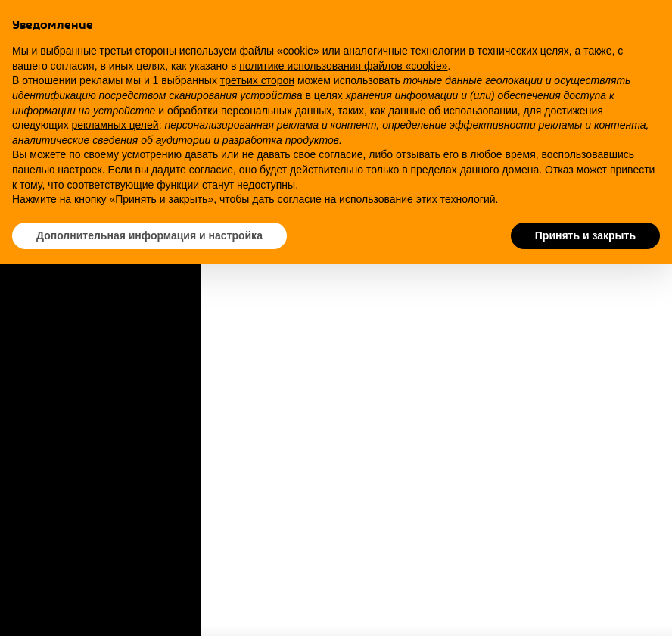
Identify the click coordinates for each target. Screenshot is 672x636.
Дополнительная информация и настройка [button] (149, 235)
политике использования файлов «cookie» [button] (343, 66)
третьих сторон (257, 80)
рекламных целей (115, 125)
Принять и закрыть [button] (585, 235)
